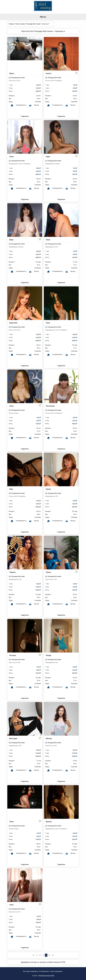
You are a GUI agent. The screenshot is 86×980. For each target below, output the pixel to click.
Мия (11, 489)
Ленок (48, 572)
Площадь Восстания (18, 78)
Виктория (13, 738)
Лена (11, 157)
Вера (11, 240)
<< (33, 955)
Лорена (12, 572)
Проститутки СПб (48, 976)
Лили (48, 240)
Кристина (13, 323)
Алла (11, 406)
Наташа (13, 655)
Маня (12, 73)
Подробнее (25, 116)
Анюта (49, 73)
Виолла (49, 738)
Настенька (50, 406)
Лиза (48, 323)
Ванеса (49, 822)
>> (53, 955)
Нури (48, 157)
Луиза (48, 489)
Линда (48, 655)
